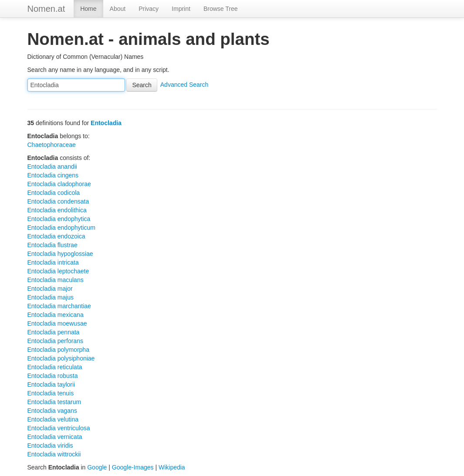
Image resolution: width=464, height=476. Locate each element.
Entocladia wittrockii (54, 454)
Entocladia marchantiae (59, 306)
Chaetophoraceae (52, 145)
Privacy (149, 9)
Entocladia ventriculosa (59, 428)
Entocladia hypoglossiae (60, 254)
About (118, 9)
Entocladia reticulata (55, 367)
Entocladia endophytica (59, 219)
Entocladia (106, 123)
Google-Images (133, 467)
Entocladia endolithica (57, 210)
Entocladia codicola (54, 193)
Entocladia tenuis (51, 393)
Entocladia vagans (52, 411)
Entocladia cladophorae (59, 184)
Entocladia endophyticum (61, 228)
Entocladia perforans (55, 341)
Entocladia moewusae (57, 323)
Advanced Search (185, 85)
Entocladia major (50, 289)
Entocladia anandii (52, 167)
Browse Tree (221, 9)
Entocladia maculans (56, 280)
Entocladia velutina (53, 419)
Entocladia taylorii (51, 384)
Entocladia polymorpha (58, 350)
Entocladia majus (51, 297)
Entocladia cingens (53, 175)
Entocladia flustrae (52, 245)
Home (88, 9)
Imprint (181, 9)
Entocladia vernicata (55, 437)
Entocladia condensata (58, 201)
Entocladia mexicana (56, 315)
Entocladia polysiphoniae (61, 358)
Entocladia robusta (53, 376)
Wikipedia (172, 467)
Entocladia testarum (54, 402)
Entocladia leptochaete (58, 271)
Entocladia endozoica (56, 236)
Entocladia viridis (50, 445)
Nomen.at (46, 9)
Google (97, 467)
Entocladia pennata (54, 332)
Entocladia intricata (53, 262)
